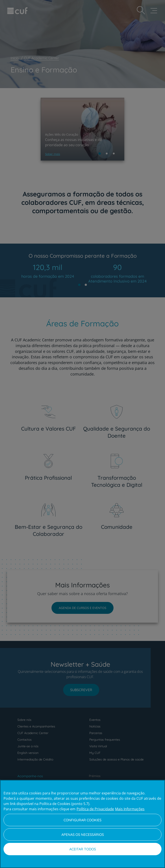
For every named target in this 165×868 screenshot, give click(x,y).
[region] (82, 824)
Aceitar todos (83, 849)
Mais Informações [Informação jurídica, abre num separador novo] (130, 809)
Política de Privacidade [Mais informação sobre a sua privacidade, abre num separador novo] (95, 809)
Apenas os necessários (83, 835)
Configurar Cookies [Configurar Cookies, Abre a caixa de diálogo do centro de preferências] (82, 820)
